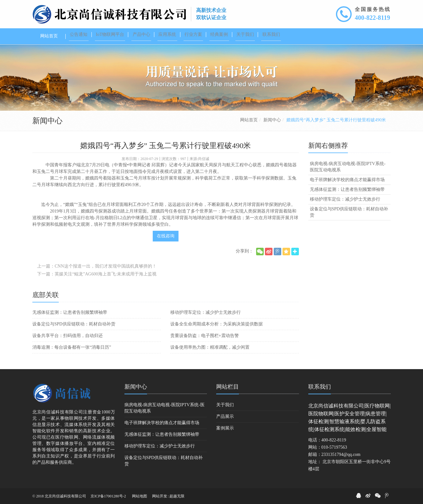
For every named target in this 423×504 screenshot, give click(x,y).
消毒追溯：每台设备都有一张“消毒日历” (72, 347)
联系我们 (320, 387)
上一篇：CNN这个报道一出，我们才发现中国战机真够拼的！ (97, 266)
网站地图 (140, 496)
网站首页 (249, 120)
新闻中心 (272, 120)
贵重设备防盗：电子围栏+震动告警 (205, 336)
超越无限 (177, 496)
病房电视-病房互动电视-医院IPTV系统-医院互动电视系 (348, 167)
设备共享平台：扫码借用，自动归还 (68, 336)
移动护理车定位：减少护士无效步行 (206, 312)
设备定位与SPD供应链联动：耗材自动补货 (74, 324)
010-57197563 (334, 447)
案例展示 (225, 428)
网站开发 (160, 496)
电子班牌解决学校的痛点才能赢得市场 (347, 180)
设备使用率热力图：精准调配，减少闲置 (210, 347)
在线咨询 (166, 236)
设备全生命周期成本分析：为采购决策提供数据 (217, 324)
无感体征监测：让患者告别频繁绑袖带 (70, 312)
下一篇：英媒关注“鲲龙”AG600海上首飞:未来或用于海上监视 (97, 274)
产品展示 (225, 416)
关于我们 (225, 405)
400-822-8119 (372, 18)
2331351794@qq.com (341, 454)
